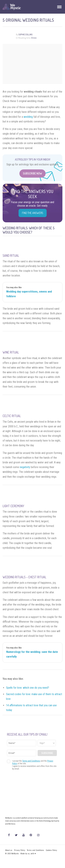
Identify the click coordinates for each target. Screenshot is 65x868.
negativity (25, 467)
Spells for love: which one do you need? (28, 688)
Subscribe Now (32, 173)
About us (9, 850)
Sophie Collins (25, 34)
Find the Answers (33, 213)
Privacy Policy (20, 850)
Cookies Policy (51, 850)
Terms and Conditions (35, 850)
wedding (28, 117)
